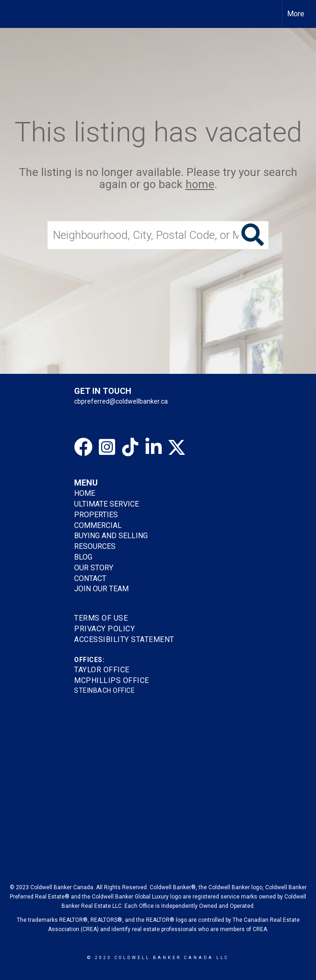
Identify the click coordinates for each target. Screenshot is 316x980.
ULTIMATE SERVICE (106, 504)
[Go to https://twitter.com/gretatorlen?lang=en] (177, 447)
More (296, 14)
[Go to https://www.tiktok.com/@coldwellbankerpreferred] (130, 447)
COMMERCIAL (98, 525)
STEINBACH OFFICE (104, 690)
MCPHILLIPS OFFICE (112, 680)
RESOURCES (95, 546)
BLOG (83, 557)
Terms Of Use (101, 618)
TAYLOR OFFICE (102, 670)
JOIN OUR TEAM (102, 589)
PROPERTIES (96, 515)
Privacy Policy (104, 629)
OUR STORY (94, 568)
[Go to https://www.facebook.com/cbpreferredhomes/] (83, 447)
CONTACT (90, 578)
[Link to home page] (12, 14)
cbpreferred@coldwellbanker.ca (121, 401)
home (200, 185)
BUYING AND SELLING (111, 536)
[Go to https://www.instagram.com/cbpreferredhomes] (107, 447)
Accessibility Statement (124, 639)
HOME (85, 493)
